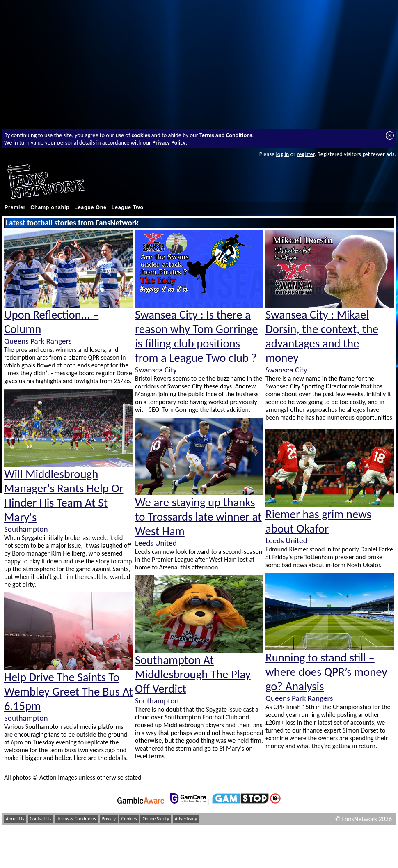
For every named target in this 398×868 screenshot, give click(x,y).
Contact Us (41, 819)
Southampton (26, 529)
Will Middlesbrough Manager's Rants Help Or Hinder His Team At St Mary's (64, 496)
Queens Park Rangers (38, 341)
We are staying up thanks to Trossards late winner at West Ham (198, 517)
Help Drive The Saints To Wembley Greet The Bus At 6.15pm (69, 692)
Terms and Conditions (226, 135)
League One (90, 207)
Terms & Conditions (77, 819)
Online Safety (156, 819)
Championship (50, 207)
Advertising (186, 819)
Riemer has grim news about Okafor (318, 521)
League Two (128, 207)
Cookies (129, 819)
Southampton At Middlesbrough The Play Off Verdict (193, 674)
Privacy (109, 819)
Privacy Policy (169, 142)
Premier (15, 207)
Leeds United (156, 543)
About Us (15, 819)
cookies (141, 135)
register (305, 154)
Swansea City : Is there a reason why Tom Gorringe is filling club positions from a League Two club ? (197, 336)
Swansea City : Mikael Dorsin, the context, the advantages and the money (322, 336)
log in (282, 154)
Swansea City (156, 370)
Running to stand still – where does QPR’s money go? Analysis (326, 672)
